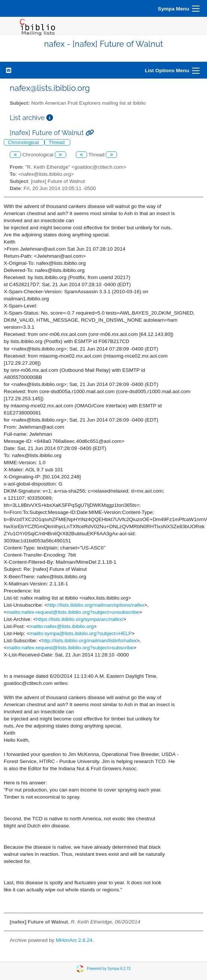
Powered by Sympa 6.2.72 (109, 968)
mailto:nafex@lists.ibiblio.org (61, 626)
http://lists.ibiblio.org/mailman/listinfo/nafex (89, 641)
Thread (57, 142)
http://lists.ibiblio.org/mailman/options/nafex (96, 605)
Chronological (24, 142)
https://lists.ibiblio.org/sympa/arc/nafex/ (80, 619)
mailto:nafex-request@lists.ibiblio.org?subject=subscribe (70, 648)
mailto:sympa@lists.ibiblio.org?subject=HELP (81, 633)
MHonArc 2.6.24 (74, 940)
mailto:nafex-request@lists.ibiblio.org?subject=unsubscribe (73, 612)
